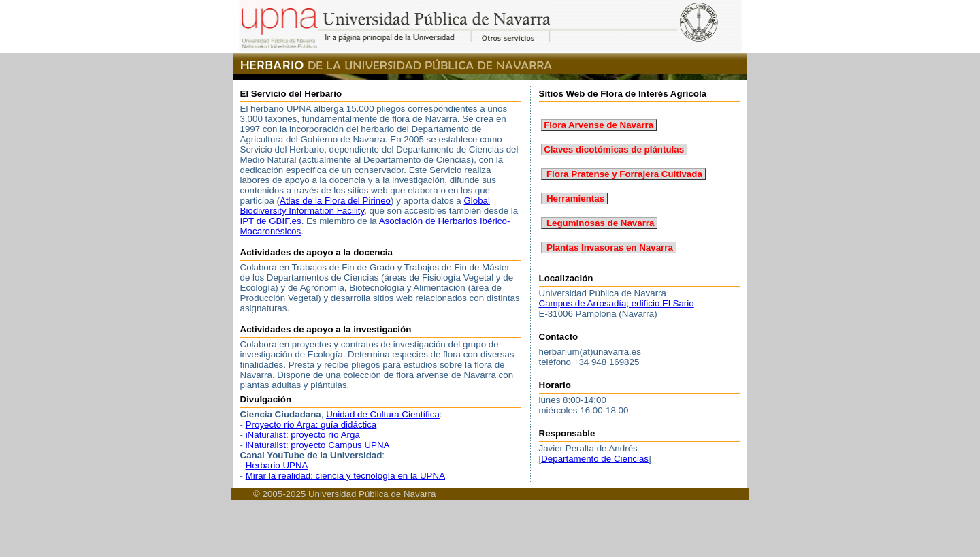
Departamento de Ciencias (595, 459)
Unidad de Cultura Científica (383, 414)
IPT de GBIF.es (271, 221)
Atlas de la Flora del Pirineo (335, 201)
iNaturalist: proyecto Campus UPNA (318, 445)
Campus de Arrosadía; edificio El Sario (617, 303)
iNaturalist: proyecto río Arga (303, 435)
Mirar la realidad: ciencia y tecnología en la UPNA (345, 476)
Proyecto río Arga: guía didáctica (311, 425)
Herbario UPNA (277, 465)
